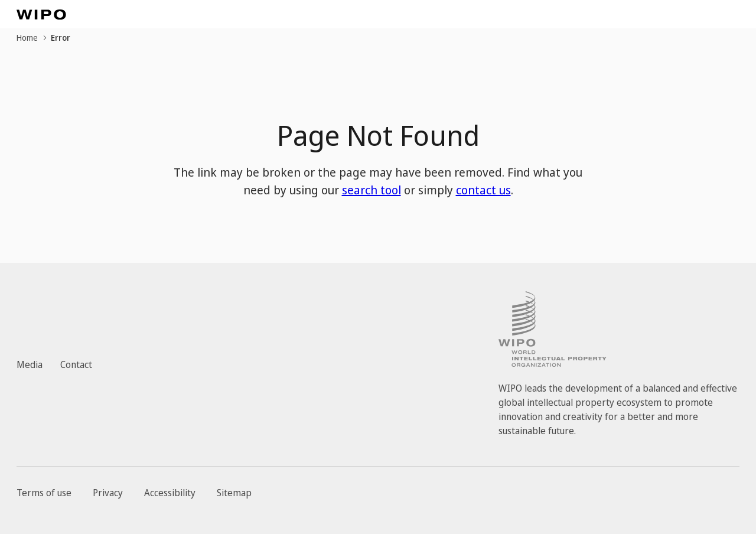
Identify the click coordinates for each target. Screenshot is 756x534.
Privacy (108, 493)
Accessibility (170, 493)
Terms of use (44, 493)
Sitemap (234, 493)
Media (30, 364)
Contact (76, 364)
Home (27, 38)
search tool (372, 190)
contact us (483, 190)
